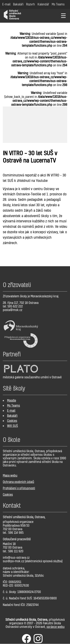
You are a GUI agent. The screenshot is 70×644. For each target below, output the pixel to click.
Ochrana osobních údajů (18, 482)
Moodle (12, 400)
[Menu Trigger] (63, 15)
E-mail (11, 410)
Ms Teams (14, 405)
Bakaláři (12, 416)
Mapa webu (10, 475)
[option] (35, 125)
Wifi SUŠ (13, 426)
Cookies (12, 421)
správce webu (56, 627)
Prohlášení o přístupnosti (19, 488)
